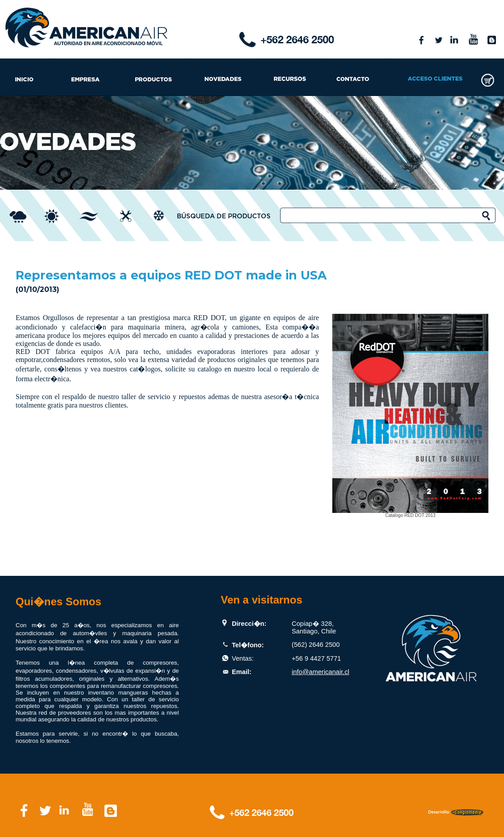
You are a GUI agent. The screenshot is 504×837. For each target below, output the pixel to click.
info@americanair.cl (320, 672)
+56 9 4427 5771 (316, 658)
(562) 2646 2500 (316, 645)
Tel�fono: (248, 645)
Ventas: (243, 658)
